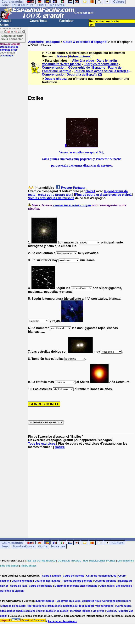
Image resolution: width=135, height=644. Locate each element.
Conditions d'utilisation (116, 601)
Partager (79, 188)
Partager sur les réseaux (62, 621)
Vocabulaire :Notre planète (61, 64)
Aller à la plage (83, 61)
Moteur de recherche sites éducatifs (76, 586)
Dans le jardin (107, 61)
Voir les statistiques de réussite (51, 198)
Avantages (7, 56)
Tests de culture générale (77, 581)
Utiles (4, 25)
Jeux (5, 5)
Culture (118, 543)
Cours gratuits (12, 543)
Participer (66, 21)
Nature (62, 56)
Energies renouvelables (101, 64)
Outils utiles (107, 586)
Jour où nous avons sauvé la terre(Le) (102, 71)
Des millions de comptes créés (10, 47)
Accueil (6, 21)
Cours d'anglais (51, 576)
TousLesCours (22, 5)
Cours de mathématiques (101, 576)
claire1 (90, 191)
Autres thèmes (80, 56)
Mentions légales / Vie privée (87, 611)
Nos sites (57, 5)
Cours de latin (18, 586)
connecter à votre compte (72, 205)
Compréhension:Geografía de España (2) (72, 74)
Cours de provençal (41, 586)
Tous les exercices (42, 444)
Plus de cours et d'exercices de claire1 (103, 195)
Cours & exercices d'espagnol (85, 42)
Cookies (111, 611)
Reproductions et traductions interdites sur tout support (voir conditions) (71, 606)
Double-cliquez (56, 79)
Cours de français (74, 576)
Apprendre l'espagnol (44, 42)
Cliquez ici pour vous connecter (12, 37)
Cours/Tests (39, 21)
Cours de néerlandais (47, 581)
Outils (42, 5)
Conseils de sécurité (13, 606)
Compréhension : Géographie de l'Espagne (73, 68)
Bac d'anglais (124, 586)
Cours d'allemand (22, 581)
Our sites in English (12, 591)
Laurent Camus (45, 601)
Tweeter (66, 188)
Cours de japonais (105, 581)
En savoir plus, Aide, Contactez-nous (79, 601)
